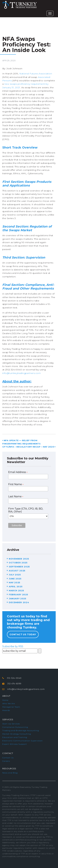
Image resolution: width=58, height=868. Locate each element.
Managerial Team (11, 707)
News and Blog (10, 773)
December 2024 (19, 602)
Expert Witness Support (15, 744)
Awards (6, 710)
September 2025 (19, 567)
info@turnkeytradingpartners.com (21, 373)
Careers (6, 761)
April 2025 (16, 586)
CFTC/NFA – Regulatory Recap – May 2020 (29, 447)
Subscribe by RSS (13, 646)
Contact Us (8, 758)
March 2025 (16, 590)
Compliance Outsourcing (15, 727)
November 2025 (19, 559)
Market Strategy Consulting (17, 734)
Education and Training (15, 737)
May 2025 (15, 582)
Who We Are (9, 703)
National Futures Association (36, 74)
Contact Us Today (23, 634)
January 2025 (18, 599)
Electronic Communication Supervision (23, 741)
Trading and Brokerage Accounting (21, 730)
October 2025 (18, 563)
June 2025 (15, 579)
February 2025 (18, 595)
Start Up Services (11, 724)
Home (5, 700)
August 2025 (17, 571)
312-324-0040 (14, 678)
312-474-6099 (14, 684)
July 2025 (15, 575)
